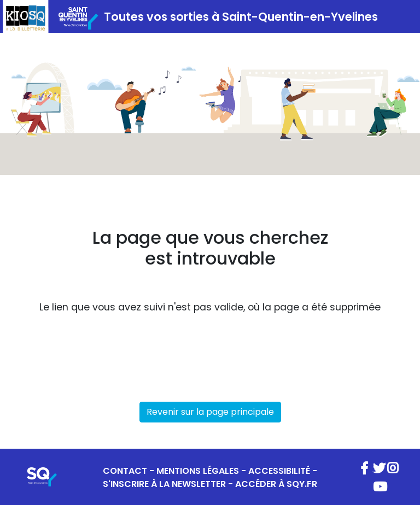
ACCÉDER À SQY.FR (276, 484)
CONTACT (125, 471)
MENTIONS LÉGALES (198, 471)
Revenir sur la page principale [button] (210, 412)
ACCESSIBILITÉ (279, 471)
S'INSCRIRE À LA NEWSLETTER (164, 484)
